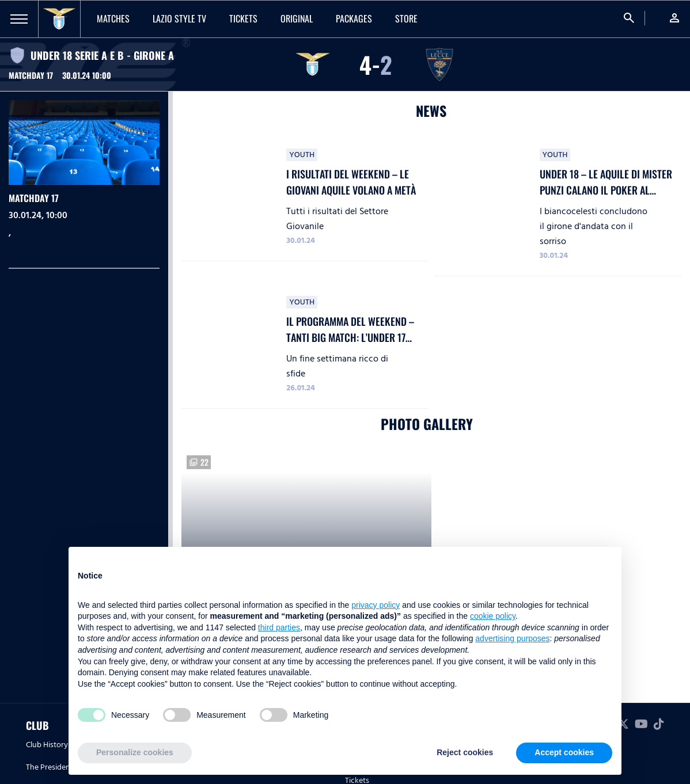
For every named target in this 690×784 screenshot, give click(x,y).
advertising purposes (512, 638)
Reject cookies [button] (465, 752)
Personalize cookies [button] (135, 752)
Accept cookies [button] (564, 752)
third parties (279, 627)
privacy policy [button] (376, 605)
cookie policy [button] (493, 616)
